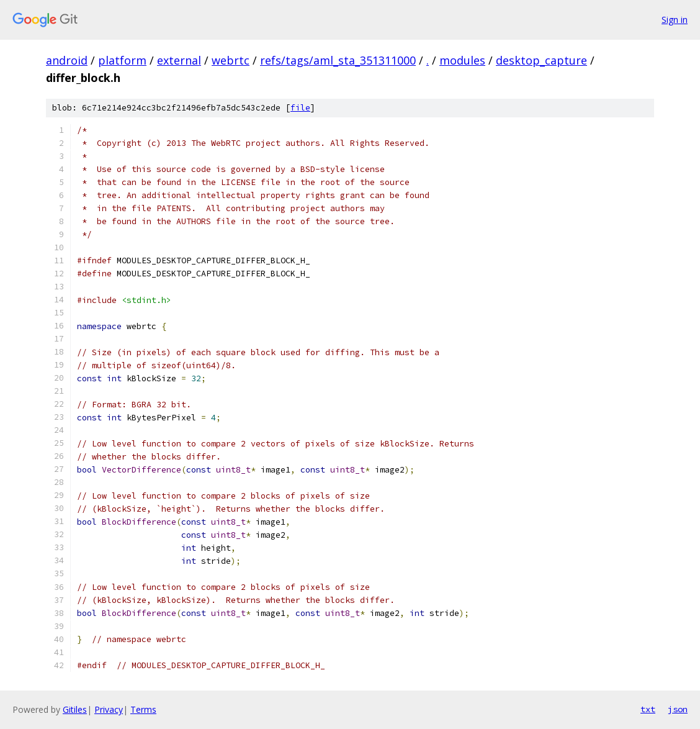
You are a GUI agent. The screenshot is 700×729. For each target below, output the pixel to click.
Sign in (675, 20)
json (678, 709)
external (179, 60)
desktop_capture (541, 60)
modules (462, 60)
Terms (143, 709)
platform (122, 60)
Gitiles (75, 709)
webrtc (231, 60)
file (300, 108)
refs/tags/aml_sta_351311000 (338, 60)
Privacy (109, 709)
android (67, 60)
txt (648, 709)
